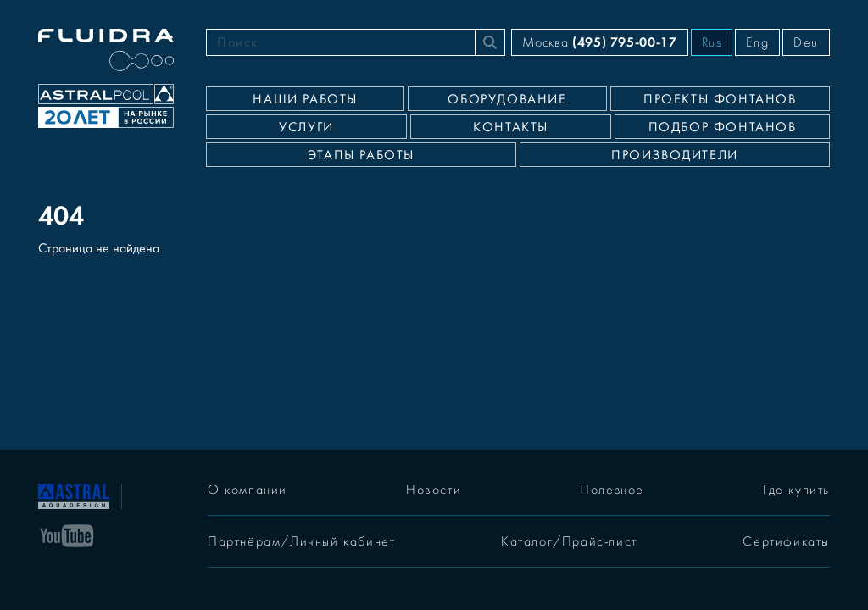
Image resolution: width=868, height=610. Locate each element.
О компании (248, 490)
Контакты (511, 127)
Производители (675, 155)
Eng (757, 42)
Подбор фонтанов (723, 127)
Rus (712, 42)
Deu (806, 42)
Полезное (612, 490)
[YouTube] (67, 535)
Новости (434, 490)
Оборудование (507, 99)
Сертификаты (786, 541)
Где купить (796, 490)
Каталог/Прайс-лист (569, 541)
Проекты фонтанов (720, 99)
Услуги (306, 127)
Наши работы (305, 99)
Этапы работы (361, 155)
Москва (599, 42)
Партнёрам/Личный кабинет (301, 541)
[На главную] (74, 495)
